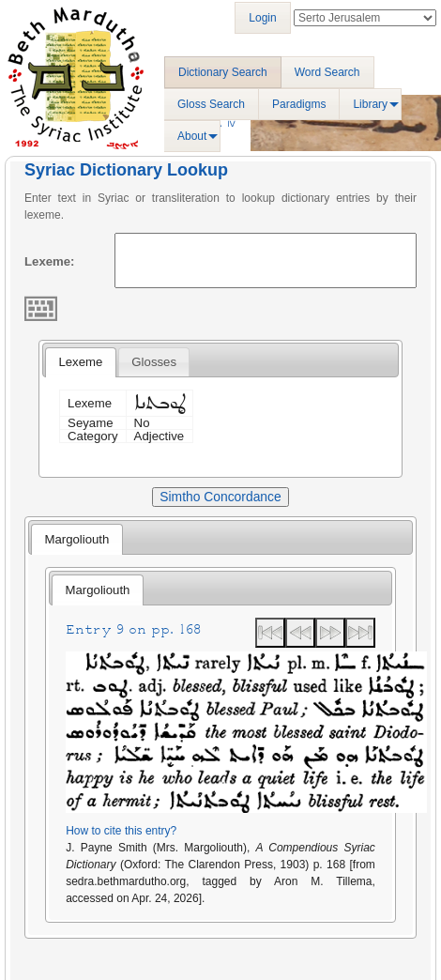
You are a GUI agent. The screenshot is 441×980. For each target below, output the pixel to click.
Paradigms (299, 104)
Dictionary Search (223, 72)
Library (370, 104)
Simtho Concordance (220, 497)
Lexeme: (50, 261)
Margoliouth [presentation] (76, 539)
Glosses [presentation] (154, 362)
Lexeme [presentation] (80, 362)
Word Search (327, 72)
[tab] (80, 362)
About (192, 136)
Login (262, 18)
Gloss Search (211, 104)
